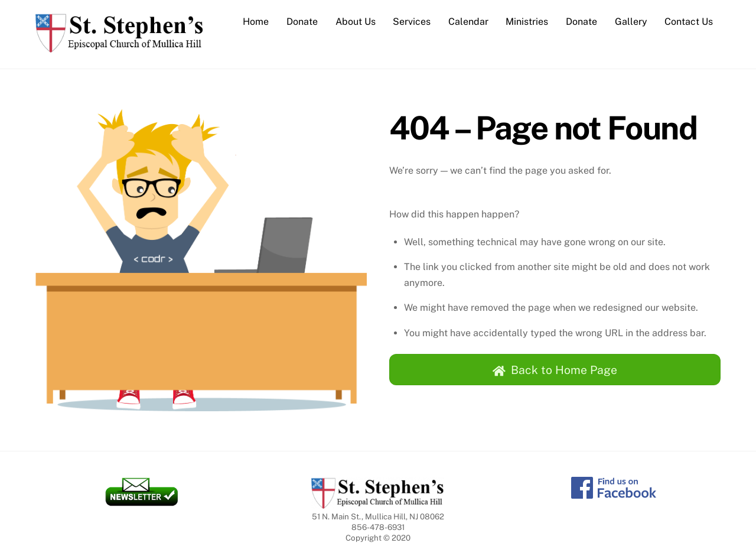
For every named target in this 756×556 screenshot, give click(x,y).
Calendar (468, 22)
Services (412, 22)
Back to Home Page (555, 370)
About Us (356, 22)
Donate (302, 22)
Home (256, 22)
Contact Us (689, 22)
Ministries (527, 22)
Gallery (631, 22)
